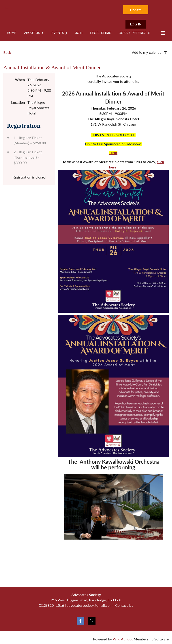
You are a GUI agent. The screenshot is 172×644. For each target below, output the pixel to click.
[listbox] (150, 53)
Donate (136, 10)
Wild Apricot (123, 639)
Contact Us (124, 605)
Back (7, 52)
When (20, 80)
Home (8, 8)
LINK (113, 153)
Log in (136, 24)
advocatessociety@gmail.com (90, 605)
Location (18, 102)
